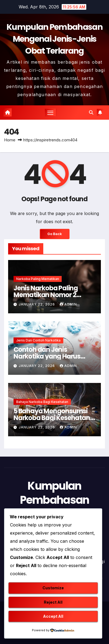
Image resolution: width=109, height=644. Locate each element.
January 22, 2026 (37, 304)
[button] (91, 112)
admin (68, 304)
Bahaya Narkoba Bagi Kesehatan (42, 402)
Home (10, 140)
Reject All (53, 602)
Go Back (55, 234)
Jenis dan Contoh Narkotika (38, 340)
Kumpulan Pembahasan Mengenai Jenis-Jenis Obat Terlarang (54, 39)
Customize (53, 588)
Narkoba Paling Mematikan (38, 279)
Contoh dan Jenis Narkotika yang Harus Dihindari (47, 356)
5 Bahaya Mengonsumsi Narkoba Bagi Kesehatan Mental (52, 418)
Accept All (53, 616)
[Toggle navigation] (50, 112)
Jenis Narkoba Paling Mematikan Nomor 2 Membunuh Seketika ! (47, 295)
